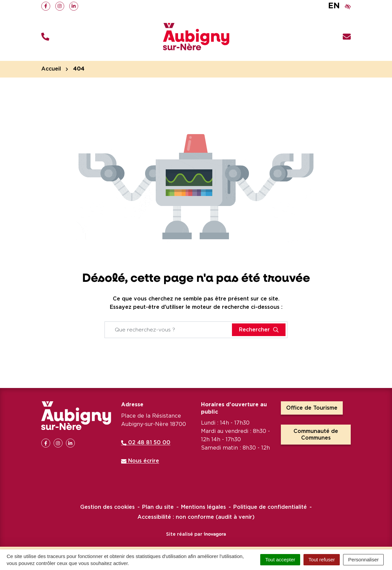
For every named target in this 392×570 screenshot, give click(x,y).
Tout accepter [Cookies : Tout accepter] (280, 560)
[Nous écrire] (347, 37)
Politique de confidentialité (270, 507)
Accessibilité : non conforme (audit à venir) (196, 517)
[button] (45, 37)
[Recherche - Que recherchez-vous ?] (169, 330)
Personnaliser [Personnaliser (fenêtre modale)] (363, 560)
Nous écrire (140, 461)
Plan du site (158, 507)
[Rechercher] (259, 330)
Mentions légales (203, 507)
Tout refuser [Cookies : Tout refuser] (322, 560)
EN (334, 6)
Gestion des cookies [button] (107, 507)
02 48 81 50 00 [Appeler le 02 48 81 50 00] (146, 443)
